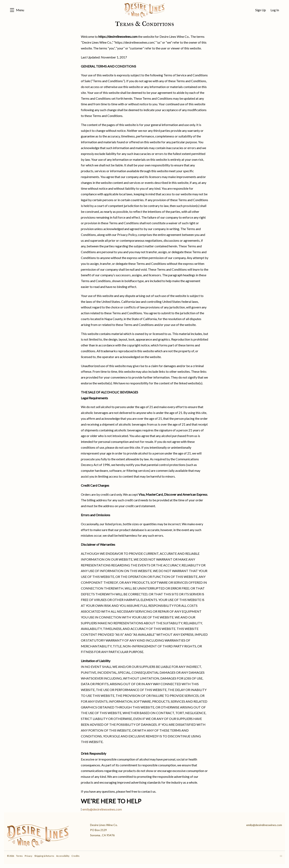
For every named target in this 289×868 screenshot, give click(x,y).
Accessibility (63, 856)
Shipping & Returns (44, 856)
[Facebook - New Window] (282, 856)
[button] (17, 10)
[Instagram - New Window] (281, 856)
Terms (20, 856)
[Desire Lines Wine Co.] (46, 835)
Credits (75, 856)
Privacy (29, 856)
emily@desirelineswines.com (102, 809)
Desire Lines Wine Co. (144, 10)
